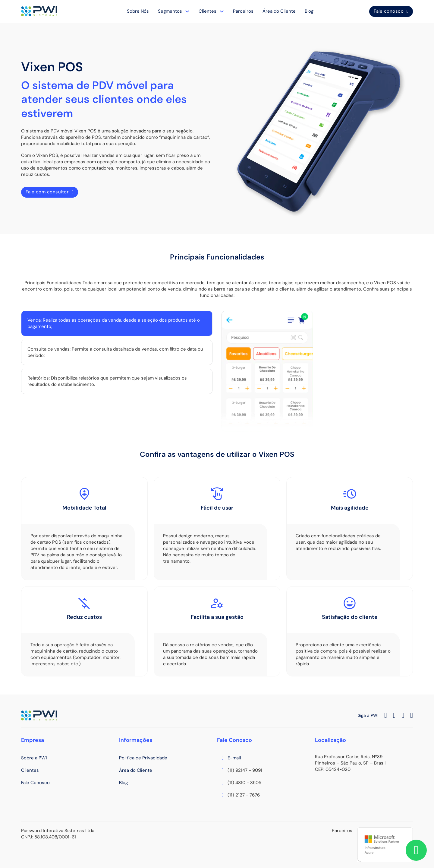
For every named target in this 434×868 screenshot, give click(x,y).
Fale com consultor (50, 192)
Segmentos (170, 11)
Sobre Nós (138, 11)
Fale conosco (391, 11)
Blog (309, 11)
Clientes (208, 11)
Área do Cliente (279, 11)
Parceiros (243, 11)
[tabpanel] (317, 371)
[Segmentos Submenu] (187, 11)
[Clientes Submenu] (222, 11)
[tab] (117, 323)
